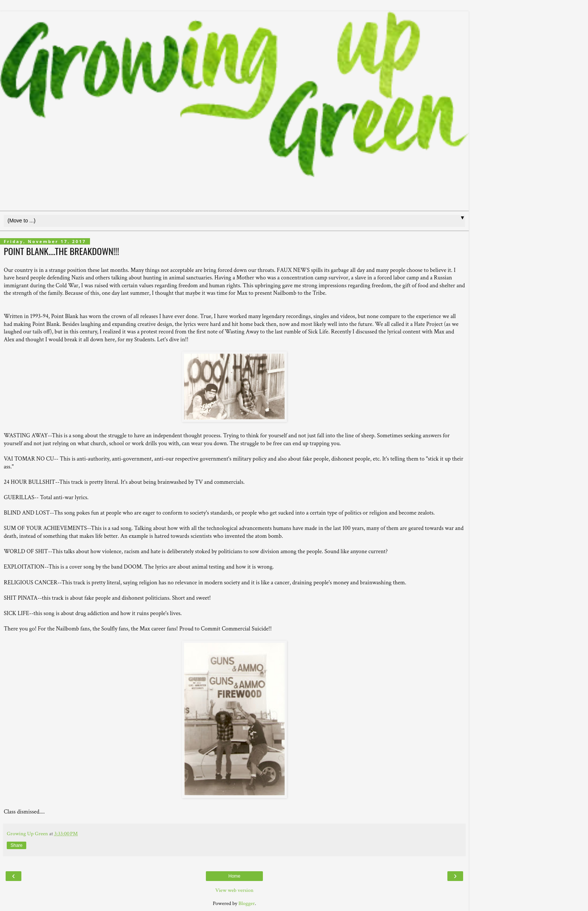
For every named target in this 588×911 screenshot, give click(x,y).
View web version (234, 890)
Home (234, 876)
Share (16, 845)
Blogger (247, 903)
